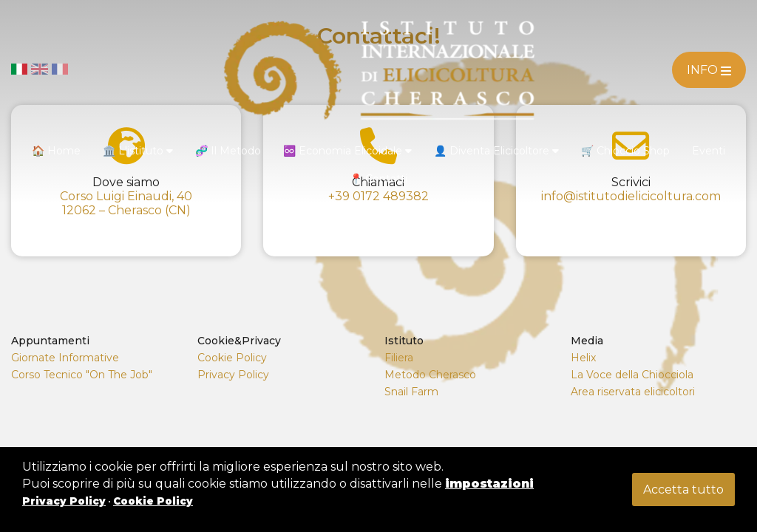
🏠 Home (56, 151)
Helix (583, 358)
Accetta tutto (683, 490)
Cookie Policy (232, 358)
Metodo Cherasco (430, 375)
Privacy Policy (233, 375)
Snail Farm (411, 392)
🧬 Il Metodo (228, 151)
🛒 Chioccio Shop (625, 151)
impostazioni (489, 484)
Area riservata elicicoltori (633, 392)
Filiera (399, 358)
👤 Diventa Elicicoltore (496, 151)
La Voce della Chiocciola (632, 375)
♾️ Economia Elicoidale (347, 151)
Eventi (709, 151)
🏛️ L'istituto (138, 151)
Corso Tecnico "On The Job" (82, 375)
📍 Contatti (378, 179)
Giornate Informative (65, 358)
